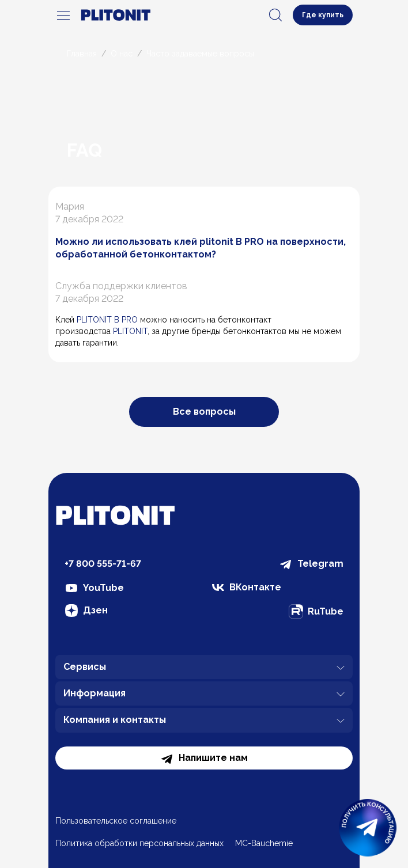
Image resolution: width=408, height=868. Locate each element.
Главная (82, 54)
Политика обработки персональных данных (139, 843)
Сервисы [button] (204, 668)
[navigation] (63, 15)
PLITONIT (130, 331)
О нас (122, 54)
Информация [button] (204, 694)
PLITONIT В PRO (107, 320)
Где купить (323, 15)
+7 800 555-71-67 (103, 564)
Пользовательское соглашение (116, 821)
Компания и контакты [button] (204, 721)
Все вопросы (204, 412)
